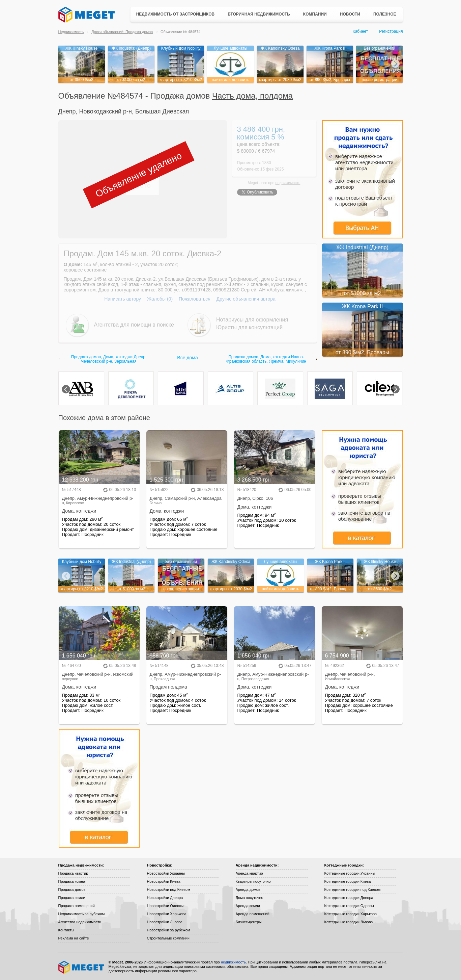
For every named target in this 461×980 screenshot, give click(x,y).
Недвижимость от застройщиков (176, 14)
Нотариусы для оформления (252, 320)
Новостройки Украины (166, 873)
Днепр (67, 111)
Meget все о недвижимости (82, 967)
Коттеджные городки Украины (350, 873)
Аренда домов (248, 889)
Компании (315, 14)
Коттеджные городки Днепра (349, 898)
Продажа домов (72, 889)
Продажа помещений (77, 906)
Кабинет (361, 31)
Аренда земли (248, 906)
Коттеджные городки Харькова (351, 914)
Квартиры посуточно (253, 881)
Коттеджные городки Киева (348, 881)
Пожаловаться (195, 299)
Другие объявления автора (246, 299)
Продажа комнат (73, 881)
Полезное (385, 14)
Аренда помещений (253, 914)
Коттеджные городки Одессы (349, 906)
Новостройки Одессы (165, 906)
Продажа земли (72, 898)
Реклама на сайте (74, 938)
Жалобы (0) (160, 299)
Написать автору (123, 299)
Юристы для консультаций (249, 327)
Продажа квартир (73, 873)
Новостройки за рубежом (169, 930)
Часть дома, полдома (252, 96)
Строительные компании (168, 938)
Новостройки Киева (164, 881)
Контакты (66, 930)
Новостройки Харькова (167, 914)
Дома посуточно (250, 898)
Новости (350, 14)
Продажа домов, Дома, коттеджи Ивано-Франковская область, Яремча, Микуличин (266, 359)
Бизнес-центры (249, 922)
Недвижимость (71, 32)
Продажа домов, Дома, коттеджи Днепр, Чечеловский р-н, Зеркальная (109, 359)
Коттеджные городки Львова (349, 922)
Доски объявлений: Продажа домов (122, 32)
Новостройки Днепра (165, 898)
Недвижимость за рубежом (82, 914)
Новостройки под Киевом (169, 889)
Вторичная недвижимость (259, 14)
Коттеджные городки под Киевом (353, 889)
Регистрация (391, 31)
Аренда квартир (249, 873)
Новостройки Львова (165, 922)
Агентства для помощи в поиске (134, 325)
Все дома (187, 358)
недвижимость (288, 183)
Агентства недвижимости (80, 922)
